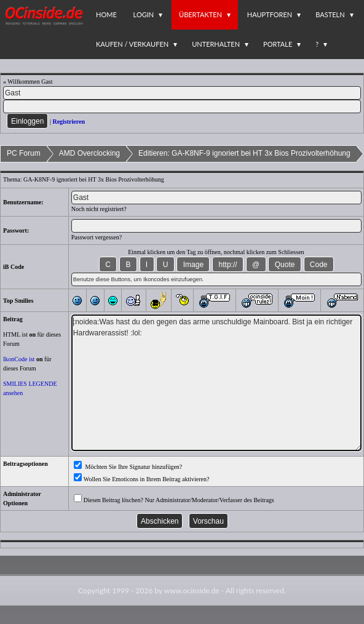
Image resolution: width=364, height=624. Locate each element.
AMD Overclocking (89, 153)
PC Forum (24, 153)
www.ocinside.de (192, 590)
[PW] (182, 106)
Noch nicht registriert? (99, 209)
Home (106, 14)
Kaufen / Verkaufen (132, 44)
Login (144, 14)
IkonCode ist (19, 359)
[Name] (182, 93)
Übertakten (200, 14)
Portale (278, 44)
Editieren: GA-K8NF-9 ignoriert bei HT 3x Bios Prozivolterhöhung (244, 153)
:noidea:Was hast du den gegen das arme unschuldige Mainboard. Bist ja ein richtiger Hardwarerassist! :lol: (216, 383)
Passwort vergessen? (97, 237)
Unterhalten (216, 44)
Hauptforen (270, 14)
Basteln (330, 14)
